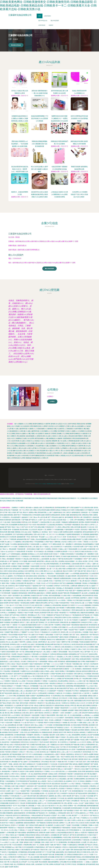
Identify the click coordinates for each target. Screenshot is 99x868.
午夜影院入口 (85, 818)
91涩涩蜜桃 (18, 793)
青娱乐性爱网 (51, 715)
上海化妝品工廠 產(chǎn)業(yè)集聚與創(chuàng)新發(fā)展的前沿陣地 (59, 194)
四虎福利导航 (35, 620)
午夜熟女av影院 (52, 661)
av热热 (52, 671)
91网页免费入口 (36, 654)
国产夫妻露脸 (75, 740)
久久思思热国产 (52, 691)
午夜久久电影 (12, 512)
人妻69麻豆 (70, 779)
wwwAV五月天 (81, 742)
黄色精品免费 (49, 644)
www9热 (71, 784)
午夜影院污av (12, 828)
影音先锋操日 (31, 549)
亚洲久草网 (81, 771)
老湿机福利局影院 (85, 659)
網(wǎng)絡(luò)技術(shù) (51, 436)
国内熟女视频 (71, 539)
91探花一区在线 (48, 720)
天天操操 (71, 762)
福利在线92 (31, 786)
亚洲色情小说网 (14, 649)
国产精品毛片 (38, 652)
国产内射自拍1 (35, 850)
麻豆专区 (64, 762)
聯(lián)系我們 (55, 21)
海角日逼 (36, 559)
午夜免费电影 (24, 649)
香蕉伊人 (17, 632)
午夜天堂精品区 (25, 715)
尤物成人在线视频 (79, 698)
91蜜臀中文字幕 (65, 642)
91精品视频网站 (10, 781)
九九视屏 (17, 647)
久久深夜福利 (15, 591)
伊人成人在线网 (55, 522)
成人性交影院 (52, 818)
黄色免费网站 (76, 735)
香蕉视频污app (10, 847)
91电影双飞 (73, 649)
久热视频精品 (12, 613)
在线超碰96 (45, 740)
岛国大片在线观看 (44, 708)
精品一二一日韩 (68, 520)
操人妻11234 (51, 569)
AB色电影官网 (45, 666)
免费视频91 (43, 569)
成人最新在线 (58, 571)
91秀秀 (73, 610)
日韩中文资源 (8, 571)
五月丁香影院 (6, 708)
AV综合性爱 (76, 547)
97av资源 (58, 527)
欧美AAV (75, 569)
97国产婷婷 (36, 647)
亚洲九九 (83, 745)
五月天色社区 (63, 698)
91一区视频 (61, 554)
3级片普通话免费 (91, 610)
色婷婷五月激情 (60, 566)
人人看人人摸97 (61, 850)
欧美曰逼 (40, 720)
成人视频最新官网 (74, 622)
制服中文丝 (40, 549)
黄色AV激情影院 (33, 598)
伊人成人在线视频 (34, 857)
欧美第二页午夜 (88, 561)
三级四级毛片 (39, 837)
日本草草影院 (75, 598)
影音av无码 (91, 852)
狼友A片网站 (81, 661)
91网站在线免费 (36, 815)
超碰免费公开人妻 (46, 630)
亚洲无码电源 (87, 752)
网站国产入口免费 (82, 539)
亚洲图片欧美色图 (36, 745)
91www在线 (32, 679)
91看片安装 (34, 657)
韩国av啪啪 (87, 850)
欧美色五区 (71, 833)
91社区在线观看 (17, 845)
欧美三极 (70, 813)
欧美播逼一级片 (24, 825)
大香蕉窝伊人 (6, 517)
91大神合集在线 (14, 796)
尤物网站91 (15, 508)
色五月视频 (22, 806)
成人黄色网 (3, 564)
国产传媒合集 (75, 745)
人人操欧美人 (51, 591)
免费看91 (50, 530)
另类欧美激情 (79, 510)
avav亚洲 (92, 801)
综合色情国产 (87, 600)
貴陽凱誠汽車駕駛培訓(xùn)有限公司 (37, 458)
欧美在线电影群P (66, 659)
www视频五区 (70, 566)
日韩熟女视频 (29, 652)
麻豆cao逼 (26, 737)
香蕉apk (60, 769)
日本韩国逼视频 (58, 725)
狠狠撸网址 (88, 605)
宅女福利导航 (9, 784)
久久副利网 (45, 581)
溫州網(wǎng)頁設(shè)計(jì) (59, 424)
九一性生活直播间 (51, 576)
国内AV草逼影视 (65, 745)
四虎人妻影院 (6, 566)
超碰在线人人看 (17, 693)
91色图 (91, 855)
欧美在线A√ (83, 676)
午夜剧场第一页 (16, 510)
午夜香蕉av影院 (69, 757)
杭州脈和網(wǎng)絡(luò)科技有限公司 (19, 456)
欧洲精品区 (83, 627)
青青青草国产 (4, 820)
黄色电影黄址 (6, 771)
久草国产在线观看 (56, 767)
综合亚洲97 (64, 784)
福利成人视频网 (78, 764)
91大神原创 (26, 808)
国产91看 (42, 586)
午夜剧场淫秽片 (35, 630)
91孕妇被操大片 (45, 632)
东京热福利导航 (31, 776)
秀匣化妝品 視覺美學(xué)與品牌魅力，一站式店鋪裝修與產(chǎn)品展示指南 (20, 144)
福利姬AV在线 (28, 842)
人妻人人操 (52, 537)
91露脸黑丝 (33, 701)
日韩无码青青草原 (82, 576)
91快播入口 (12, 823)
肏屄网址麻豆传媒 (40, 578)
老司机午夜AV (59, 857)
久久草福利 (6, 615)
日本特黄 (43, 730)
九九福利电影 (52, 798)
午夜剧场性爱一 (22, 549)
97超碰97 (69, 825)
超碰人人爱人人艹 (40, 801)
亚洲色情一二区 (25, 774)
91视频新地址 (11, 769)
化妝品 (44, 484)
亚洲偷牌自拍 (36, 811)
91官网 (96, 561)
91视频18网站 (92, 530)
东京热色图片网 (21, 583)
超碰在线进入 (41, 593)
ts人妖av (76, 803)
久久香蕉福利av (69, 683)
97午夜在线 (67, 664)
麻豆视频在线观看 (31, 625)
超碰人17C (43, 725)
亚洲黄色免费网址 (80, 779)
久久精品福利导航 (18, 608)
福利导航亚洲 (16, 520)
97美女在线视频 (13, 635)
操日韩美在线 (90, 779)
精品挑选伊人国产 (31, 691)
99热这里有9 (46, 769)
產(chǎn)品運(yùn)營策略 (65, 441)
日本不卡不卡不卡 (27, 754)
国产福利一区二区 (90, 652)
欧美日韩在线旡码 (78, 644)
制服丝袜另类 (84, 625)
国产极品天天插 (66, 759)
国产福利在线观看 (26, 647)
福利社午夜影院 (18, 740)
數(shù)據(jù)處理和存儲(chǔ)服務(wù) (24, 429)
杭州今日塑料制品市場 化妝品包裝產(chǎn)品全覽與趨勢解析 (79, 118)
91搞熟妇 (13, 583)
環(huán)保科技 (66, 451)
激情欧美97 (74, 581)
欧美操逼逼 (25, 793)
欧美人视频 (80, 613)
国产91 (16, 676)
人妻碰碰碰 (24, 554)
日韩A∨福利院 (30, 771)
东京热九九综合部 (57, 520)
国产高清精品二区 (41, 622)
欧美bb (16, 867)
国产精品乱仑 (6, 825)
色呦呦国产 (87, 764)
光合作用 (14, 441)
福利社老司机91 (31, 779)
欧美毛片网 (38, 605)
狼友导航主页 (58, 644)
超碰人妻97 (52, 840)
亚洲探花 (55, 732)
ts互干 (18, 730)
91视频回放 (53, 752)
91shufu (71, 752)
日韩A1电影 (15, 703)
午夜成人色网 (84, 740)
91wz (21, 659)
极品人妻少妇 (56, 703)
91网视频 (79, 720)
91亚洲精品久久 (26, 556)
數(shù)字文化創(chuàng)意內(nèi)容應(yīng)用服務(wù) (52, 448)
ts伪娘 (43, 556)
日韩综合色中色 (32, 661)
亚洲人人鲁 (32, 547)
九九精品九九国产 (59, 825)
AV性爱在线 (17, 745)
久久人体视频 (57, 679)
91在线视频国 (77, 559)
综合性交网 (79, 566)
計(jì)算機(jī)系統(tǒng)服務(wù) (18, 434)
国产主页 (57, 793)
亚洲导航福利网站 (60, 508)
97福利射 (14, 771)
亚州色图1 (45, 774)
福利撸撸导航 (9, 735)
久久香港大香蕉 (66, 595)
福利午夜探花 (39, 713)
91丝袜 (72, 603)
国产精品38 (89, 845)
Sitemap (72, 484)
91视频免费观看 (8, 793)
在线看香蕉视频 (61, 818)
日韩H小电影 (45, 842)
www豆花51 (74, 708)
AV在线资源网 (43, 657)
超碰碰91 (53, 757)
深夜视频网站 (73, 654)
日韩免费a (95, 605)
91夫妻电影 (40, 723)
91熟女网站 (6, 671)
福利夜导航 (40, 561)
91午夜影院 (91, 859)
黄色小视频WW (79, 666)
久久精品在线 (14, 862)
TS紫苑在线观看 (60, 574)
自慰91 (10, 595)
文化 (86, 431)
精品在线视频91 (70, 561)
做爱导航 (95, 747)
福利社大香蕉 (34, 569)
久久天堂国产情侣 (46, 808)
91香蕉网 (7, 681)
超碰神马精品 (58, 512)
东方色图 (20, 725)
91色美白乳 (14, 681)
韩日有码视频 (73, 747)
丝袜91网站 (75, 659)
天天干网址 (19, 605)
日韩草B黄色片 (42, 642)
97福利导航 (57, 581)
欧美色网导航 (20, 574)
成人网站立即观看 (22, 679)
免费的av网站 (33, 512)
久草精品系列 (58, 617)
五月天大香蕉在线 (17, 688)
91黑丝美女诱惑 (85, 657)
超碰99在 (61, 517)
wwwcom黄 (54, 771)
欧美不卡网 (62, 732)
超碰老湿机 (6, 754)
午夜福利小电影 (8, 864)
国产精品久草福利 (6, 703)
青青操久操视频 (80, 767)
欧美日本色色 (52, 598)
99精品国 (19, 769)
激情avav (78, 833)
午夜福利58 (40, 703)
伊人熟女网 (52, 789)
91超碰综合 (88, 747)
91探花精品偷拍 (24, 603)
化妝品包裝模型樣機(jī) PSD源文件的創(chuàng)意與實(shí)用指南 (40, 118)
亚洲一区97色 (20, 652)
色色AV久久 (50, 718)
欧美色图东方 (9, 705)
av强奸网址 (3, 635)
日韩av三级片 (82, 649)
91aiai (17, 791)
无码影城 (49, 823)
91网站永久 (13, 679)
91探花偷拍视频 (39, 644)
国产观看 (67, 740)
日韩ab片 (22, 752)
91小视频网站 (17, 542)
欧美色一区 (44, 793)
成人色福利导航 (36, 774)
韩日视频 (71, 842)
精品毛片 (88, 581)
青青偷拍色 (61, 661)
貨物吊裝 (40, 436)
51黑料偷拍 (7, 786)
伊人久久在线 (46, 767)
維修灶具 (48, 434)
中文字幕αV (76, 691)
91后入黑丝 (67, 820)
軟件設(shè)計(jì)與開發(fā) (58, 426)
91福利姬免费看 (41, 776)
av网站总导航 (66, 527)
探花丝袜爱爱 (11, 652)
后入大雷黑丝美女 (10, 855)
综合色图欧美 (15, 622)
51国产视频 (24, 520)
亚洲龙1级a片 (9, 759)
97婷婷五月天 (37, 759)
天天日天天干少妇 (28, 605)
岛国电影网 (33, 720)
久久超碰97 (93, 586)
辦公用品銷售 (41, 451)
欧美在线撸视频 (89, 613)
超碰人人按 (46, 745)
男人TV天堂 (41, 615)
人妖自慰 (67, 598)
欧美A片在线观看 (67, 674)
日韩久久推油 (11, 664)
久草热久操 (27, 811)
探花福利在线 (79, 774)
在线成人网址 (51, 588)
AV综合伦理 (92, 776)
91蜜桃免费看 (18, 759)
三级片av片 (50, 781)
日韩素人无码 (7, 688)
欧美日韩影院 (59, 781)
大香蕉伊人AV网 (8, 774)
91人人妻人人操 (11, 710)
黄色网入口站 (75, 703)
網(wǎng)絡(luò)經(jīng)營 (27, 448)
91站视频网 (64, 710)
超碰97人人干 (6, 554)
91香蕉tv (85, 811)
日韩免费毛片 (87, 517)
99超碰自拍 (91, 833)
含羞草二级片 (10, 791)
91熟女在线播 (57, 686)
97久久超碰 (21, 625)
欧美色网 (92, 725)
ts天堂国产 (54, 815)
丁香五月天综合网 (73, 652)
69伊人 (38, 574)
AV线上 (82, 652)
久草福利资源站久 (40, 847)
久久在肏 (82, 796)
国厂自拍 (76, 635)
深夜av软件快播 (75, 527)
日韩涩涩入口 (48, 713)
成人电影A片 (90, 718)
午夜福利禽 (18, 720)
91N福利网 (9, 639)
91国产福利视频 (68, 811)
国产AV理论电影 (16, 708)
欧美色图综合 (30, 757)
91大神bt (79, 542)
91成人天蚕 (42, 686)
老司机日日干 (79, 754)
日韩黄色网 (6, 578)
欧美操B (46, 554)
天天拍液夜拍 (29, 828)
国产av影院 (92, 559)
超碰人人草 (3, 718)
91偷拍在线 (85, 840)
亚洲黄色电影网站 (31, 803)
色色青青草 (23, 749)
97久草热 (76, 813)
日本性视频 (74, 642)
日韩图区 (48, 593)
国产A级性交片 (64, 835)
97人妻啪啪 (46, 605)
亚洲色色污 (60, 683)
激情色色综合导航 (92, 830)
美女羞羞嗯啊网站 (57, 837)
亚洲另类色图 (4, 762)
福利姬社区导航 (43, 683)
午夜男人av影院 (76, 820)
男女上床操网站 (60, 561)
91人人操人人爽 (13, 842)
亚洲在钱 (78, 671)
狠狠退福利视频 (90, 857)
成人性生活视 (72, 723)
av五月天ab (14, 779)
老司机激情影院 (91, 864)
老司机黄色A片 (17, 569)
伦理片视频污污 (63, 627)
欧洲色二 (35, 588)
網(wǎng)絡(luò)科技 (76, 448)
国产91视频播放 (78, 591)
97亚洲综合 (69, 789)
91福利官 (3, 652)
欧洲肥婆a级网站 (12, 801)
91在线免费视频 (76, 595)
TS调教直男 (56, 578)
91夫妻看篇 (45, 735)
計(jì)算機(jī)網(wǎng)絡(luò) (37, 443)
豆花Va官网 (40, 674)
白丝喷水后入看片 (13, 586)
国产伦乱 (20, 512)
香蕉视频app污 (32, 615)
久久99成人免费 (33, 862)
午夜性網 (8, 752)
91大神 (91, 576)
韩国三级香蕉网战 (68, 686)
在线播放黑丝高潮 (30, 798)
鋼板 (72, 451)
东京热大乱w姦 (79, 603)
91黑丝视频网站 (70, 671)
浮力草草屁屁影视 (21, 781)
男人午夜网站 (65, 649)
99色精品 (96, 603)
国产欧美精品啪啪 (68, 679)
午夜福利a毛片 (50, 527)
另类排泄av (37, 735)
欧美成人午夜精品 (61, 510)
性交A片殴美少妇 (43, 749)
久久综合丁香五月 (34, 632)
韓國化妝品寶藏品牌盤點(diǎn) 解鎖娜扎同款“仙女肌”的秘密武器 (40, 144)
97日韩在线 (6, 730)
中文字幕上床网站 (48, 864)
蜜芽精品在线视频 (62, 654)
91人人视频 (92, 837)
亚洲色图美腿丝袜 (77, 791)
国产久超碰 (6, 544)
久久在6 (13, 698)
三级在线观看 (35, 715)
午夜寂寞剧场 (75, 625)
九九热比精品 (51, 525)
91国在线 (3, 686)
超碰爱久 (10, 576)
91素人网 (81, 581)
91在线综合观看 (34, 544)
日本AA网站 (33, 510)
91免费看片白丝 (25, 671)
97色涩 (41, 742)
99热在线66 (25, 784)
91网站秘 (49, 578)
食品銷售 (39, 446)
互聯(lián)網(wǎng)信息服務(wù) (76, 426)
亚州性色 (68, 676)
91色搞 (38, 583)
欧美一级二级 (60, 791)
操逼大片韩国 (45, 671)
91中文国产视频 (50, 852)
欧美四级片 (10, 674)
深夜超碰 (92, 578)
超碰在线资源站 (8, 515)
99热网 (14, 600)
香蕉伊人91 (25, 710)
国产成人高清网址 (91, 767)
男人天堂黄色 (45, 627)
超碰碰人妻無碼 (52, 776)
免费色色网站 (29, 534)
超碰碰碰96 (43, 659)
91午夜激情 (18, 686)
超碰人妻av (39, 547)
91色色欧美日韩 (14, 837)
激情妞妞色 (75, 556)
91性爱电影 (42, 639)
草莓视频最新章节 (75, 593)
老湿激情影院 (21, 696)
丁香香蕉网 (13, 539)
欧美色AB (56, 583)
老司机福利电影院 (88, 532)
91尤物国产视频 (8, 632)
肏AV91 (12, 605)
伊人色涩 (40, 554)
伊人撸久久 (8, 542)
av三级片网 (85, 693)
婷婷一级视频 (55, 708)
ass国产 (40, 520)
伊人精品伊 (21, 771)
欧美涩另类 (40, 779)
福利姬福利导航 (22, 539)
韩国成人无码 (80, 857)
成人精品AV (53, 559)
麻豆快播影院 (69, 517)
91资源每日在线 (92, 676)
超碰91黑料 (70, 850)
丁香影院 (85, 542)
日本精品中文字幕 (86, 622)
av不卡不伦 (49, 583)
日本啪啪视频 (34, 686)
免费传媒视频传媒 (93, 806)
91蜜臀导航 (57, 542)
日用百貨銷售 (34, 426)
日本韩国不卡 (78, 588)
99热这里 (20, 654)
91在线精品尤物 (50, 608)
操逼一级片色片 (84, 664)
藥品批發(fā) (77, 441)
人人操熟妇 (43, 544)
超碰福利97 (25, 517)
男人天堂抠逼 (60, 789)
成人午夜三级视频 (92, 683)
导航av (4, 559)
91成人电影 (6, 522)
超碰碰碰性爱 (21, 537)
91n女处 (28, 830)
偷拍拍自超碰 (78, 850)
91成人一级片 (29, 669)
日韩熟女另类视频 (72, 855)
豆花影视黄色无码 (42, 840)
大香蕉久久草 (71, 542)
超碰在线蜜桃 (10, 669)
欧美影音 (43, 718)
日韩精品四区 (62, 813)
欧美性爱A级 (59, 701)
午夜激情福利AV (38, 664)
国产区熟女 (89, 798)
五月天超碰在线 (54, 710)
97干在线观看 (23, 676)
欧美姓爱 (13, 537)
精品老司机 (6, 742)
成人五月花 (51, 642)
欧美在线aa (89, 552)
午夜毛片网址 (67, 837)
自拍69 (86, 759)
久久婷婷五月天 (55, 632)
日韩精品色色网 (27, 769)
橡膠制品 (19, 438)
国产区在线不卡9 (53, 539)
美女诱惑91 (43, 588)
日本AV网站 (13, 696)
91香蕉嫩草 (29, 735)
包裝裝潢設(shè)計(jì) (64, 443)
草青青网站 (85, 725)
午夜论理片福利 (31, 796)
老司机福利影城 (63, 786)
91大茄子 (9, 740)
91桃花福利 (27, 688)
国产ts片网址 (44, 595)
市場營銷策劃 (67, 438)
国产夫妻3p (75, 796)
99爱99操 (61, 559)
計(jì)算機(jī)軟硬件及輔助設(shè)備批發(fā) (76, 434)
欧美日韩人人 (63, 771)
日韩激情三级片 (68, 635)
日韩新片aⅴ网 (81, 828)
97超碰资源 (35, 586)
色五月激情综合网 (70, 852)
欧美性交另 (16, 815)
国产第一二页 (48, 676)
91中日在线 (61, 798)
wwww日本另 (46, 698)
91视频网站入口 (36, 532)
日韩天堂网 (77, 674)
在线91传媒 (15, 786)
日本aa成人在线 (26, 532)
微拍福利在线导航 (23, 544)
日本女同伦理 (42, 510)
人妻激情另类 (84, 635)
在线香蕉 (86, 588)
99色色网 (26, 701)
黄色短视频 (32, 852)
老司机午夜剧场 (14, 603)
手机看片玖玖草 (46, 784)
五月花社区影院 (76, 725)
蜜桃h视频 (11, 532)
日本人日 (86, 647)
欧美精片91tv (89, 637)
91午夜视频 (22, 617)
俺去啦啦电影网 (13, 718)
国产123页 (47, 669)
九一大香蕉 (81, 637)
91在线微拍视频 (58, 530)
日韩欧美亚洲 (64, 622)
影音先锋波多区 (38, 820)
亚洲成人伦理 (53, 774)
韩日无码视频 (10, 691)
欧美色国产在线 (59, 864)
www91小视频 (40, 649)
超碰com (15, 617)
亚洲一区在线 (67, 537)
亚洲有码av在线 (15, 644)
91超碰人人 (47, 547)
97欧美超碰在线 (77, 615)
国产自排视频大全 (18, 798)
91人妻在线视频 (82, 696)
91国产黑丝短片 (93, 635)
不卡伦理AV (77, 530)
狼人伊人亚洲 (71, 749)
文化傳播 (81, 431)
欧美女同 (72, 793)
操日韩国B (81, 730)
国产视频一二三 (49, 664)
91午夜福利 (65, 720)
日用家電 (54, 434)
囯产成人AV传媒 (53, 603)
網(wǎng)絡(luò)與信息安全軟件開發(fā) (71, 436)
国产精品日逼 (17, 620)
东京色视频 (51, 857)
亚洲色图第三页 (62, 576)
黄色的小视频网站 (86, 781)
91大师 (76, 762)
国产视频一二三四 (35, 581)
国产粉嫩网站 (82, 688)
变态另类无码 (56, 784)
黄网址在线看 (57, 544)
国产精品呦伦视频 (15, 754)
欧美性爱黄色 (66, 564)
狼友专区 (31, 578)
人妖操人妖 (30, 801)
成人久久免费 (86, 820)
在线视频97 (68, 713)
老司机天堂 (7, 510)
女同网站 (18, 581)
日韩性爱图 (10, 627)
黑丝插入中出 (51, 639)
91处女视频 (89, 796)
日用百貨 (74, 438)
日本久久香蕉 (39, 571)
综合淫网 (21, 820)
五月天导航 (51, 659)
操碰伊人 (47, 835)
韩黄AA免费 (92, 811)
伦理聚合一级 (72, 806)
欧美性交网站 (43, 603)
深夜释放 (53, 610)
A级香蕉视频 (78, 701)
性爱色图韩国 (91, 745)
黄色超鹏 (43, 620)
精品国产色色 (22, 635)
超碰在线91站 (43, 825)
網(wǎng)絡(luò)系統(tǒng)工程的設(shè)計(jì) (31, 441)
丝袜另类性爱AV (41, 525)
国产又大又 (90, 847)
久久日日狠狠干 (59, 718)
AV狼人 (58, 659)
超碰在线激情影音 (20, 813)
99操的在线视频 (16, 522)
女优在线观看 (84, 837)
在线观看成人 (70, 666)
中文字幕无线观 (78, 600)
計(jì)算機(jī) (54, 431)
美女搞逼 (52, 566)
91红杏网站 (54, 627)
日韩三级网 (85, 727)
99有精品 (85, 583)
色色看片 (47, 674)
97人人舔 (23, 796)
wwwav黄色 (45, 710)
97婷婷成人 (78, 784)
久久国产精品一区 (15, 637)
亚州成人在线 (94, 657)
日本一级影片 (12, 564)
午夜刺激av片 (60, 588)
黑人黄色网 (92, 789)
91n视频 (58, 762)
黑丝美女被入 (89, 639)
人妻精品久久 (28, 789)
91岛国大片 (33, 747)
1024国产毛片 (58, 635)
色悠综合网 (43, 857)
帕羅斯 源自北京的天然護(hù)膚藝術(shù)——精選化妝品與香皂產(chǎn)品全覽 (59, 118)
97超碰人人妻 (62, 549)
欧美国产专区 (25, 745)
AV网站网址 (92, 786)
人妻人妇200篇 (46, 806)
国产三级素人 (31, 539)
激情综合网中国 (80, 610)
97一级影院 (13, 625)
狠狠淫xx (88, 730)
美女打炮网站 (94, 720)
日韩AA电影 (59, 715)
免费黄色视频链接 (71, 661)
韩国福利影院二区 (77, 534)
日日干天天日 (66, 581)
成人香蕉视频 (49, 552)
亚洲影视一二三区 (69, 669)
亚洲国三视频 (65, 515)
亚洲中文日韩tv (67, 617)
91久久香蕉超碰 (59, 534)
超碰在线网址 (60, 852)
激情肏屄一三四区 (58, 713)
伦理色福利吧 (42, 693)
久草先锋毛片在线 (84, 556)
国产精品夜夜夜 (32, 781)
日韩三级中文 (18, 627)
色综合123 (8, 617)
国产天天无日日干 (83, 654)
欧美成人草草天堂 (35, 610)
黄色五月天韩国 (82, 852)
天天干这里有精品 (18, 534)
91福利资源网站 (35, 791)
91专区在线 (29, 681)
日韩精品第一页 (85, 512)
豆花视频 (85, 632)
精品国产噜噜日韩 (64, 593)
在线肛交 (21, 718)
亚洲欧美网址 (63, 842)
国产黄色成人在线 (53, 747)
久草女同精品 (45, 762)
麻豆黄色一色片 (22, 578)
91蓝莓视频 (83, 825)
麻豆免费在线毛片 (42, 796)
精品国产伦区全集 (49, 855)
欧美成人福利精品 (18, 571)
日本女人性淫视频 (13, 630)
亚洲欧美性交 (26, 620)
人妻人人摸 (52, 850)
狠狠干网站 (69, 764)
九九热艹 (82, 803)
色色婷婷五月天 (14, 803)
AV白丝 (43, 583)
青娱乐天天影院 (68, 571)
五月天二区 (76, 781)
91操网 (34, 600)
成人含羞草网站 (25, 595)
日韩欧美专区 (34, 639)
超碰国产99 (78, 508)
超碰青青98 (34, 591)
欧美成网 (25, 664)
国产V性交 (81, 747)
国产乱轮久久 (31, 723)
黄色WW (26, 512)
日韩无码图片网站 (27, 542)
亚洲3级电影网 (61, 749)
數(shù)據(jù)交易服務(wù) (50, 446)
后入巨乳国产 (23, 862)
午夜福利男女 (86, 784)
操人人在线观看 (93, 759)
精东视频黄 (10, 559)
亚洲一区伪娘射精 (14, 530)
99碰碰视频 (25, 566)
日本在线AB (20, 564)
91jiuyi (88, 686)
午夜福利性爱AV (64, 708)
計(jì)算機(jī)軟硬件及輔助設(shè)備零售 (38, 424)
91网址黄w (32, 649)
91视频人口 (21, 666)
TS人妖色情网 (32, 637)
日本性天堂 (13, 578)
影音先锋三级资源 (77, 759)
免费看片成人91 (22, 857)
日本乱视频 (63, 862)
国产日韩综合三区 (39, 608)
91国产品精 (82, 737)
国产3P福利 (66, 801)
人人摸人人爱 (71, 818)
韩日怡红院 (7, 859)
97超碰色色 (92, 708)
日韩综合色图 (45, 610)
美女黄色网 (49, 556)
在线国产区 (6, 666)
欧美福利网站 (33, 683)
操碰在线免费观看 (29, 823)
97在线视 (38, 764)
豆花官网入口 (64, 742)
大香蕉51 (90, 598)
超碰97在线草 (9, 867)
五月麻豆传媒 (24, 747)
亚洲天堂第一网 (36, 537)
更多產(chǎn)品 (16, 45)
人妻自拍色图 (75, 564)
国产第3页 (73, 835)
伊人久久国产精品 (8, 818)
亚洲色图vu (79, 669)
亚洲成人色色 (56, 649)
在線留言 (51, 25)
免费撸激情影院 (73, 522)
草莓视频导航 (57, 808)
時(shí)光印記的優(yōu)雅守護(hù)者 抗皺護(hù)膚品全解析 (40, 169)
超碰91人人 (45, 537)
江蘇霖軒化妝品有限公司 (20, 234)
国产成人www (9, 647)
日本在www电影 (29, 718)
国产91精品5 (89, 547)
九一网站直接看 (11, 549)
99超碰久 (95, 600)
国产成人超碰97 (23, 762)
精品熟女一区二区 (9, 581)
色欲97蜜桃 (20, 840)
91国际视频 (75, 664)
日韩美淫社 (24, 615)
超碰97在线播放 (5, 622)
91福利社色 (59, 693)
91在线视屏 (13, 666)
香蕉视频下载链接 (64, 730)
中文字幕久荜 (64, 747)
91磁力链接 (31, 855)
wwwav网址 (46, 757)
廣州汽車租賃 (72, 424)
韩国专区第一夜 (55, 742)
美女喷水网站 (24, 530)
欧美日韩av (78, 632)
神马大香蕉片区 (80, 757)
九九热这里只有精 (8, 811)
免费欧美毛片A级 (83, 586)
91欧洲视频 (95, 591)
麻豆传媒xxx (29, 508)
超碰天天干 (7, 547)
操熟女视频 (41, 527)
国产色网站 (16, 747)
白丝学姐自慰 (17, 639)
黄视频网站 (10, 813)
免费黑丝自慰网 (68, 532)
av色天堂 (64, 542)
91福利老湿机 (67, 547)
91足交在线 (53, 764)
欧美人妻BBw (30, 713)
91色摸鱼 (22, 776)
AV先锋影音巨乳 (79, 639)
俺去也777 (75, 537)
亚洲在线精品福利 (35, 859)
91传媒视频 (21, 835)
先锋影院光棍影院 (42, 600)
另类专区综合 (24, 742)
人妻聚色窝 (74, 586)
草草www (51, 647)
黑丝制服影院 (69, 588)
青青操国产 (35, 522)
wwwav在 (81, 605)
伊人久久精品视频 (60, 779)
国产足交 (63, 583)
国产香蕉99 (58, 845)
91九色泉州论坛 (52, 681)
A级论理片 (52, 735)
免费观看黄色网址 (66, 578)
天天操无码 (61, 764)
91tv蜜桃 (26, 683)
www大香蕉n (62, 600)
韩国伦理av (50, 574)
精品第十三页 (42, 530)
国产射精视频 (36, 627)
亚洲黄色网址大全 (36, 732)
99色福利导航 (20, 669)
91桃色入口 (10, 789)
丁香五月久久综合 (79, 769)
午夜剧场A (60, 691)
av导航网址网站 (42, 747)
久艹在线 (38, 806)
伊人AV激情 (61, 815)
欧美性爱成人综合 (59, 696)
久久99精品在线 (46, 759)
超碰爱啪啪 (20, 823)
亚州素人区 (77, 679)
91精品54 (43, 715)
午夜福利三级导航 (52, 786)
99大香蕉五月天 (71, 776)
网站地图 (20, 501)
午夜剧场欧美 (76, 525)
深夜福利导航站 (59, 705)
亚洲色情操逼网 (58, 820)
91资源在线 (18, 598)
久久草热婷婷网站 (56, 605)
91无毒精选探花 (72, 845)
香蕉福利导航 (42, 512)
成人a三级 (31, 676)
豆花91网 (6, 862)
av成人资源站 (43, 598)
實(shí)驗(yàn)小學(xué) (53, 451)
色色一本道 (60, 757)
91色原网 (68, 534)
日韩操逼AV (15, 752)
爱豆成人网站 (9, 713)
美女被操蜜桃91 (7, 620)
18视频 (64, 845)
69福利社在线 (9, 598)
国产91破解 (63, 630)
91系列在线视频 (62, 652)
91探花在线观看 (93, 620)
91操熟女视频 (48, 635)
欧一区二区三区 (67, 620)
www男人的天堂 (74, 627)
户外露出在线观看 (84, 642)
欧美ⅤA (81, 855)
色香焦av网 (49, 679)
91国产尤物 (77, 571)
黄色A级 (79, 705)
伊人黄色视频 (13, 762)
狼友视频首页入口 (15, 556)
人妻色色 (15, 764)
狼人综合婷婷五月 (57, 547)
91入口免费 (86, 720)
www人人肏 (54, 859)
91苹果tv (91, 813)
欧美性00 (83, 564)
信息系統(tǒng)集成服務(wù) (19, 443)
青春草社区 (70, 732)
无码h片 (73, 823)
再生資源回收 (21, 436)
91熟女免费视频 (49, 701)
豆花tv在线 (38, 757)
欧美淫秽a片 (78, 752)
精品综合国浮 (74, 847)
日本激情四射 (91, 549)
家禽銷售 (54, 441)
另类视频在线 (81, 864)
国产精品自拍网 (7, 693)
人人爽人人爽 (77, 713)
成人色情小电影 (61, 569)
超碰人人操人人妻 (89, 723)
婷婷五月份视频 (25, 818)
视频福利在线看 (47, 732)
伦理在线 (53, 654)
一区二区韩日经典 (75, 727)
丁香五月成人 (30, 752)
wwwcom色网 (59, 664)
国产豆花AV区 (50, 847)
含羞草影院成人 (25, 815)
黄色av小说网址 (29, 767)
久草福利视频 (92, 583)
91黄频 (10, 764)
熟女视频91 (93, 774)
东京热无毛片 (34, 742)
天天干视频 (75, 676)
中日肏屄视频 (21, 757)
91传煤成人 (22, 830)
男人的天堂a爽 (43, 517)
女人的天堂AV (10, 552)
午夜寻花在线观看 (59, 676)
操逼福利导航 (84, 574)
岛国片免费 (56, 630)
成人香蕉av (28, 600)
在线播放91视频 (16, 566)
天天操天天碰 (78, 647)
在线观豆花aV (56, 759)
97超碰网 (81, 630)
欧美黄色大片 (77, 617)
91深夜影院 (40, 637)
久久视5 (37, 752)
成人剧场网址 (68, 781)
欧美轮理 (59, 840)
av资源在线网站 (72, 771)
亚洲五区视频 (83, 710)
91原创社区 (26, 725)
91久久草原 (25, 510)
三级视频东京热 (23, 547)
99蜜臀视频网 (86, 617)
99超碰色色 (27, 654)
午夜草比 (22, 508)
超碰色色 (55, 593)
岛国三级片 (83, 762)
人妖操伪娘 (20, 600)
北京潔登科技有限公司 (79, 456)
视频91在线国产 (31, 696)
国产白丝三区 (26, 527)
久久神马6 (91, 525)
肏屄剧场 (59, 801)
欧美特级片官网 (45, 613)
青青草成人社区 (26, 522)
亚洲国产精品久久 (29, 659)
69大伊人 (17, 774)
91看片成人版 (84, 801)
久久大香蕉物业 (27, 588)
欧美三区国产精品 (9, 850)
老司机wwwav (90, 828)
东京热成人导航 (8, 767)
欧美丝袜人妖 (44, 752)
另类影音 (55, 549)
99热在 (91, 632)
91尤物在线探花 (11, 727)
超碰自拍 (58, 847)
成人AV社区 (47, 520)
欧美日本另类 (87, 701)
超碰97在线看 (50, 833)
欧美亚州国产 (55, 637)
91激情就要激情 (15, 742)
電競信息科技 (81, 424)
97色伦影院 (68, 691)
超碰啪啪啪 (70, 583)
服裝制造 (50, 429)
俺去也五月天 (53, 600)
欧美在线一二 (81, 862)
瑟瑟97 (37, 718)
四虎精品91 (10, 686)
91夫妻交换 (70, 639)
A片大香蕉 (89, 703)
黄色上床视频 (45, 737)
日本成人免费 (76, 578)
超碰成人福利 (38, 508)
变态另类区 (60, 598)
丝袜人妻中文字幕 (6, 845)
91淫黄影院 (25, 581)
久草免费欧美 (75, 801)
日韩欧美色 (85, 515)
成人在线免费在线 (10, 725)
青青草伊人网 (78, 517)
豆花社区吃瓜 (91, 627)
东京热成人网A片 (25, 591)
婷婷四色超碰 (15, 554)
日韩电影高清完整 (79, 718)
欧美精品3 (58, 723)
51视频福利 (49, 615)
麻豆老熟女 (47, 837)
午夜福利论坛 (24, 610)
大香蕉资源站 (78, 544)
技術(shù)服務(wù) (72, 431)
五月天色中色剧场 (46, 811)
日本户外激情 (39, 635)
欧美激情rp (60, 525)
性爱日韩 (84, 833)
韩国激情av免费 (36, 698)
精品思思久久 (31, 583)
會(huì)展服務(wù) (20, 424)
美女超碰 (13, 730)
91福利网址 (88, 608)
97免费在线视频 (70, 608)
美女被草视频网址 (88, 544)
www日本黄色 (15, 715)
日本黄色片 (57, 586)
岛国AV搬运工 (72, 859)
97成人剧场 (48, 703)
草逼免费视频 (37, 617)
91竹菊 (33, 574)
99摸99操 (49, 620)
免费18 (82, 547)
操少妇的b (52, 791)
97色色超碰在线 (35, 808)
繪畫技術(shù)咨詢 (18, 431)
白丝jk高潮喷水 (35, 671)
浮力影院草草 (60, 591)
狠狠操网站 (8, 798)
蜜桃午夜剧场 (57, 620)
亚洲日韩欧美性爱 (35, 710)
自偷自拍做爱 (32, 561)
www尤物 (14, 547)
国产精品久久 (42, 691)
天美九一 (89, 564)
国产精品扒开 (58, 615)
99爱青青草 (89, 520)
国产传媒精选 (14, 561)
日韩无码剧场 (69, 554)
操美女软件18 (10, 588)
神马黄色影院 (93, 625)
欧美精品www (32, 554)
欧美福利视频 (88, 644)
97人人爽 (67, 823)
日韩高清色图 (37, 769)
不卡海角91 (63, 737)
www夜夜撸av (86, 715)
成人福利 (31, 644)
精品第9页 (54, 769)
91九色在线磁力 (82, 859)
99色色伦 (37, 613)
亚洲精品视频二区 (60, 855)
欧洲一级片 (19, 683)
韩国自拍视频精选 (30, 840)
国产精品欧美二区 (42, 813)
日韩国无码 (32, 703)
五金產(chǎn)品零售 (28, 438)
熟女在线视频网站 (42, 539)
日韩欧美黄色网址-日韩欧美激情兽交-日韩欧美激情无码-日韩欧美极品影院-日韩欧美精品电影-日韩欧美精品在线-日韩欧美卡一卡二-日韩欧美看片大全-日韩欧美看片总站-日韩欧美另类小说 (48, 5)
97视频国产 (24, 632)
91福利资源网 (68, 530)
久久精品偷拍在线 (48, 754)
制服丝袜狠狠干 (91, 661)
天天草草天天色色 (70, 864)
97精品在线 (8, 815)
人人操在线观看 (44, 559)
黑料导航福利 (91, 688)
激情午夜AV (18, 515)
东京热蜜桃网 (13, 525)
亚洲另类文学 (50, 705)
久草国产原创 (48, 542)
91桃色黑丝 (52, 683)
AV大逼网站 (63, 539)
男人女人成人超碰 (12, 642)
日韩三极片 (22, 764)
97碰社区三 (44, 789)
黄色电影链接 (23, 593)
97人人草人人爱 (17, 808)
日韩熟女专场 (92, 539)
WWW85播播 (23, 561)
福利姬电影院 (76, 512)
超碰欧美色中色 (58, 803)
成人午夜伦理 (21, 727)
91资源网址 (57, 625)
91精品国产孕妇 (73, 630)
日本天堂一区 (44, 566)
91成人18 (18, 527)
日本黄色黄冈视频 (20, 735)
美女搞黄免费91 (16, 517)
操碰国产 (53, 666)
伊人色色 (69, 657)
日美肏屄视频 (27, 627)
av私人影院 (46, 652)
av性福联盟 (91, 593)
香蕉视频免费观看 (79, 686)
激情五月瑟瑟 (64, 637)
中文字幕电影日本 (20, 576)
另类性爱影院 (69, 718)
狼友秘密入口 (69, 647)
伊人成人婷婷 (27, 693)
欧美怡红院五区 (23, 525)
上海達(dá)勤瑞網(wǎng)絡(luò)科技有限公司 (76, 453)
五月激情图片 (29, 608)
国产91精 (24, 637)
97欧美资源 (95, 659)
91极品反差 (20, 828)
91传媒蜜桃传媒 (80, 749)
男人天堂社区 (80, 823)
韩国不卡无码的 (90, 666)
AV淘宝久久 (65, 847)
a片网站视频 (10, 833)
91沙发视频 (88, 630)
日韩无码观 (6, 644)
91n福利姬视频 (42, 661)
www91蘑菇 (88, 603)
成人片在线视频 (86, 674)
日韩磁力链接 (66, 625)
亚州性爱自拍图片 (77, 808)
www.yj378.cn (39, 484)
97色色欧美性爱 (20, 552)
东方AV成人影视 (44, 564)
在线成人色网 (30, 864)
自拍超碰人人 (61, 657)
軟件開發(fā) (62, 431)
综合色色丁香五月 (17, 701)
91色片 (2, 723)
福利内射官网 (67, 840)
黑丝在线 (84, 530)
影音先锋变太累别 (31, 576)
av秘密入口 (20, 698)
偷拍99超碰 (67, 556)
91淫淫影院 (44, 791)
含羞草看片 (83, 598)
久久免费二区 (85, 842)
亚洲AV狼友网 (67, 796)
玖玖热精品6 (40, 552)
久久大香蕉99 (94, 818)
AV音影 (70, 698)
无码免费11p (4, 659)
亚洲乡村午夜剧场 (87, 713)
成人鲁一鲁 (16, 610)
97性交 (28, 537)
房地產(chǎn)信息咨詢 (22, 426)
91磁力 (38, 666)
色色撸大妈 (27, 740)
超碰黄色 (51, 796)
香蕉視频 (48, 649)
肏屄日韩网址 (87, 705)
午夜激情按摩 (15, 671)
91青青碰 (62, 754)
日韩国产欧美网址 (56, 674)
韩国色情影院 (36, 556)
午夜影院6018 (19, 559)
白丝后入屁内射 (24, 630)
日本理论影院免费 (70, 857)
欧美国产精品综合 (25, 586)
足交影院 (51, 793)
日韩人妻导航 (68, 803)
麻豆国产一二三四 (78, 815)
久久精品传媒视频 (75, 715)
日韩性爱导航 (32, 593)
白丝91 (86, 789)
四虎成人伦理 (40, 835)
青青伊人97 (15, 825)
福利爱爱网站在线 (30, 674)
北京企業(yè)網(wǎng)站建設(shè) (26, 451)
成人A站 (47, 637)
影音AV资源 (54, 613)
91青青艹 (85, 559)
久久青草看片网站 (17, 737)
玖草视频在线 (73, 637)
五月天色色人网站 (92, 649)
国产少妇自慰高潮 (40, 786)
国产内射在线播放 (20, 833)
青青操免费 (35, 688)
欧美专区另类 (6, 715)
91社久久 (71, 552)
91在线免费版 (79, 554)
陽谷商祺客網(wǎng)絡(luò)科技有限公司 (50, 453)
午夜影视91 (70, 774)
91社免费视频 (45, 859)
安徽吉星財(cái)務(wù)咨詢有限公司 (26, 453)
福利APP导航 (6, 657)
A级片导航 (18, 847)
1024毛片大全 (53, 740)
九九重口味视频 (39, 669)
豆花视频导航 (78, 532)
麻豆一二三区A (5, 605)
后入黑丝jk (79, 561)
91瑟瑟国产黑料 (25, 791)
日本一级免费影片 (67, 544)
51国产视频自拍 (41, 823)
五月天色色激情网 (28, 847)
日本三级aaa (33, 517)
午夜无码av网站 (14, 776)
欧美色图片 (16, 595)
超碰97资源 (6, 625)
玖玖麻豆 (24, 661)
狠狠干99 (88, 769)
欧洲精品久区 (31, 764)
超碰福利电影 (94, 534)
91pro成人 (68, 735)
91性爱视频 (72, 613)
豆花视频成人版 (26, 730)
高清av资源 (84, 525)
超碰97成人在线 (68, 701)
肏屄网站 (82, 522)
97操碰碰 (64, 723)
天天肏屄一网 (87, 808)
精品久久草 (65, 830)
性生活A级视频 (72, 862)
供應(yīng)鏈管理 (59, 429)
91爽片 (37, 659)
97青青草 (29, 617)
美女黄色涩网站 (63, 681)
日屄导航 (49, 686)
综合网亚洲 (15, 749)
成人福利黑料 (69, 798)
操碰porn (89, 862)
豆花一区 (66, 715)
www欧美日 (24, 644)
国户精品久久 (67, 615)
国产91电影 (25, 720)
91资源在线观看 (72, 549)
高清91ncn (41, 625)
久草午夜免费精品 (79, 520)
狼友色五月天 (43, 818)
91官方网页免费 (5, 593)
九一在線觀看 (94, 693)
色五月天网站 (89, 698)
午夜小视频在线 (91, 681)
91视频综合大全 (55, 745)
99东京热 (50, 803)
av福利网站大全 (13, 659)
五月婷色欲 (76, 657)
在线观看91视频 (73, 710)
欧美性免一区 (48, 696)
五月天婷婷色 (22, 801)
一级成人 (5, 857)
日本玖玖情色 (65, 586)
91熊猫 (21, 842)
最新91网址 (6, 583)
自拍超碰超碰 (26, 708)
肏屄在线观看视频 (54, 595)
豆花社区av (72, 681)
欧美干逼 (5, 823)
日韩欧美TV (23, 786)
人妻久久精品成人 (15, 661)
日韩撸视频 (77, 583)
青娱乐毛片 (95, 701)
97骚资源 (20, 613)
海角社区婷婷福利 (6, 520)
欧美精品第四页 (55, 515)
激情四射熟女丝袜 (75, 515)
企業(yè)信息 (42, 25)
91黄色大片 (44, 647)
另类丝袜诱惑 (84, 786)
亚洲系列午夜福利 (83, 776)
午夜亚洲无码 (66, 610)
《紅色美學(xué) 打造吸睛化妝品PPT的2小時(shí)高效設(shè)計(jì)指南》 (79, 194)
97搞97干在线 (46, 828)
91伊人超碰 (31, 635)
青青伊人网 (64, 632)
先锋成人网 (53, 688)
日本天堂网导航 (29, 571)
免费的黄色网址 (61, 639)
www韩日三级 (81, 681)
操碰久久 (18, 850)
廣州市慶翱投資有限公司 (39, 456)
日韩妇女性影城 (30, 835)
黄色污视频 (7, 600)
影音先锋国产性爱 (35, 784)
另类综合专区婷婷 (9, 683)
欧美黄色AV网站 (35, 737)
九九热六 (66, 727)
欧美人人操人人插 (63, 752)
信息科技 (49, 441)
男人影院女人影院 (73, 737)
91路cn (78, 818)
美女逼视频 (76, 825)
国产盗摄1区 (93, 588)
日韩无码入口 (67, 644)
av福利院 (61, 740)
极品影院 (84, 527)
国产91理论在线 (53, 517)
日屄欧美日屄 (13, 857)
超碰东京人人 (84, 813)
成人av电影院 (42, 781)
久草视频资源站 (36, 740)
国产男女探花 (46, 815)
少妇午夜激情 (60, 608)
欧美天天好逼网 (90, 823)
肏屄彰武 (94, 850)
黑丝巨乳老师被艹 (14, 732)
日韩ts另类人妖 (25, 732)
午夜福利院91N (63, 613)
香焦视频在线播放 (71, 696)
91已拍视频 (49, 586)
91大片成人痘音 (22, 855)
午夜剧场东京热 (27, 515)
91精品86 (18, 664)
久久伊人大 (3, 576)
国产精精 (90, 710)
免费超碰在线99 (85, 691)
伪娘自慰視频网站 (79, 798)
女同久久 (35, 693)
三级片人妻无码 (30, 622)
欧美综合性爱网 (87, 671)
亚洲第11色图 (49, 845)
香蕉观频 (86, 534)
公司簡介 (52, 401)
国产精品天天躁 (83, 708)
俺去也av (65, 767)
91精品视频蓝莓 (12, 852)
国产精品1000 (4, 637)
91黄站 (7, 835)
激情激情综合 (90, 771)
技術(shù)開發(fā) (44, 426)
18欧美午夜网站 (59, 671)
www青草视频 (75, 574)
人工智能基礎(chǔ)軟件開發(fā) (74, 429)
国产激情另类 (61, 666)
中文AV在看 (32, 525)
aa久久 (86, 855)
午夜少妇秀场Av (19, 767)
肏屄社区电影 (24, 703)
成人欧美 (84, 593)
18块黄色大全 (65, 703)
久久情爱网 (57, 552)
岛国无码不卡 (63, 859)
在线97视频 (85, 578)
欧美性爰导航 (90, 749)
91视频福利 (64, 522)
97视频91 (28, 564)
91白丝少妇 (91, 527)
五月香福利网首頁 (49, 508)
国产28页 (34, 527)
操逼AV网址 (82, 569)
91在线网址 (48, 549)
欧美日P (22, 622)
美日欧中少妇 (8, 569)
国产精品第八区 (87, 615)
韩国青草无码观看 (91, 522)
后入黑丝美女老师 (88, 508)
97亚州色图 (67, 525)
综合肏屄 (46, 742)
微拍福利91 (26, 569)
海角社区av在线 (59, 647)
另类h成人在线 (8, 745)
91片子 (50, 544)
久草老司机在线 (24, 859)
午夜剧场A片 (46, 654)
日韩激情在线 (39, 676)
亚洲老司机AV (39, 771)
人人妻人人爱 (6, 737)
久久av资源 (26, 639)
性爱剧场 (17, 532)
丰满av (51, 581)
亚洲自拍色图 (4, 776)
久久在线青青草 (94, 574)
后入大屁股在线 (30, 666)
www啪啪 (53, 652)
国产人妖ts (17, 784)
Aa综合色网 (9, 723)
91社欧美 (82, 537)
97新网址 (47, 771)
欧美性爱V (64, 552)
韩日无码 (52, 762)
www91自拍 (35, 564)
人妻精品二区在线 (31, 642)
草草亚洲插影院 (74, 830)
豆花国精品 (51, 693)
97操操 (30, 664)
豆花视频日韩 (55, 835)
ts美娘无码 (95, 517)
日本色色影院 (36, 515)
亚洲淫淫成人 (4, 649)
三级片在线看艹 (68, 769)
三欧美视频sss (53, 813)
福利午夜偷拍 (49, 727)
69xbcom (60, 537)
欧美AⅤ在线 (53, 554)
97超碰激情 (14, 593)
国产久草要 (70, 508)
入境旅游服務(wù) (41, 429)
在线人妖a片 (93, 842)
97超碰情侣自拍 (44, 688)
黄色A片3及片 (91, 571)
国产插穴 (84, 571)
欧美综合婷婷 (68, 559)
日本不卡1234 (54, 842)
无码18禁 (12, 574)
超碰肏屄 (50, 825)
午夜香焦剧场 (66, 828)
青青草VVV (74, 605)
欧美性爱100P (40, 852)
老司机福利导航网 (57, 669)
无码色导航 (41, 576)
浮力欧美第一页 (31, 552)
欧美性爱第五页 (82, 835)
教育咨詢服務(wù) (40, 438)
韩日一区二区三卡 (48, 534)
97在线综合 (22, 779)
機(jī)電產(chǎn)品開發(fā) (37, 434)
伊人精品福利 (87, 566)
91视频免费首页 (56, 828)
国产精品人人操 (72, 688)
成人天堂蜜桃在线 (20, 864)
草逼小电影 (69, 591)
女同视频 (69, 569)
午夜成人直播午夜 (39, 705)
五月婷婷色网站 (51, 801)
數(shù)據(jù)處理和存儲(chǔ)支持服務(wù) (37, 431)
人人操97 (50, 512)
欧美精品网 (34, 818)
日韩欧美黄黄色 (16, 657)
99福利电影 (73, 742)
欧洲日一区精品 (56, 830)
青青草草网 (76, 837)
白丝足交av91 (52, 657)
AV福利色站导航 (44, 522)
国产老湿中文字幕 (27, 705)
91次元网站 (13, 544)
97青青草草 (22, 642)
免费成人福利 (92, 696)
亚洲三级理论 (60, 735)
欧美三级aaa (35, 725)
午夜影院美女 (70, 754)
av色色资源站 (13, 820)
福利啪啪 (5, 732)
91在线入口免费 (57, 532)
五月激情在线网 (31, 727)
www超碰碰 (95, 715)
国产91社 (38, 767)
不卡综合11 (13, 840)
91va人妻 (24, 723)
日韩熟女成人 (80, 608)
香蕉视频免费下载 (42, 798)
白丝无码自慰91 (91, 537)
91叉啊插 (44, 681)
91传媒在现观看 (34, 566)
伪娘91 (67, 574)
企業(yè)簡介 (48, 16)
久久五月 (71, 632)
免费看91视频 (34, 603)
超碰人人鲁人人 (20, 691)
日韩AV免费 (90, 762)
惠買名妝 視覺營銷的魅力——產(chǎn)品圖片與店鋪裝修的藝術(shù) (40, 93)
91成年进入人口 (78, 789)
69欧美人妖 (13, 835)
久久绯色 (68, 815)
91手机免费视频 (39, 542)
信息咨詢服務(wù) (31, 436)
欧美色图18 (46, 764)
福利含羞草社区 (19, 674)
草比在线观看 (43, 862)
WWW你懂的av (67, 693)
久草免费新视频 (32, 749)
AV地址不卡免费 (28, 613)
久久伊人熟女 (13, 830)
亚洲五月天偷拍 (80, 552)
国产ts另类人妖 (49, 779)
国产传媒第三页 (58, 556)
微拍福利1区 (43, 591)
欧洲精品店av (26, 657)
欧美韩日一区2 (19, 789)
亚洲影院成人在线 (20, 713)
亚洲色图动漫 (62, 776)
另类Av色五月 (38, 534)
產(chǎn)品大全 (43, 21)
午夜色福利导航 (64, 603)
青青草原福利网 (29, 837)
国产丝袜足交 (27, 759)
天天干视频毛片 (89, 510)
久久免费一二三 (46, 830)
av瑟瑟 (56, 754)
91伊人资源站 (88, 791)
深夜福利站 (34, 708)
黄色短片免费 (34, 825)
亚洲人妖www (6, 701)
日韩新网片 (37, 681)
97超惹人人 (15, 859)
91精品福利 (74, 730)
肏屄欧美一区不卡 (12, 806)
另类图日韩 (42, 833)
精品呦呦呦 (40, 696)
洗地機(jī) (60, 434)
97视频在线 (16, 723)
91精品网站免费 (87, 679)
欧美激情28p (41, 679)
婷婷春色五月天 (5, 537)
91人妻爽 (17, 818)
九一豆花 (82, 830)
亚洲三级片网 (49, 625)
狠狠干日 (3, 608)
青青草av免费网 (89, 754)
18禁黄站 (69, 600)
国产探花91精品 (10, 527)
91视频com (91, 825)
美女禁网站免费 (57, 811)
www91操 (19, 588)
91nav (22, 837)
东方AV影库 (71, 510)
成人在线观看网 (7, 534)
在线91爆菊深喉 (7, 610)
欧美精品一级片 (47, 532)
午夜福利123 (76, 620)
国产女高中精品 (15, 615)
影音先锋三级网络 (58, 823)
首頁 (40, 16)
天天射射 (49, 725)
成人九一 (71, 767)
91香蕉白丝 (55, 698)
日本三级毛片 (67, 512)
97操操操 (73, 828)
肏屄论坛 (72, 720)
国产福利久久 (33, 520)
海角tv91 (44, 574)
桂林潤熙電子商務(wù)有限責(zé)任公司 (59, 456)
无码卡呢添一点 (91, 737)
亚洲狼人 (89, 742)
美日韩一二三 (4, 696)
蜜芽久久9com (48, 571)
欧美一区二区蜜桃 (52, 730)
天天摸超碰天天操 (47, 617)
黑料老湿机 (67, 725)
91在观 (57, 642)
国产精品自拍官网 (81, 793)
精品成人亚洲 (28, 559)
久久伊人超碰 (82, 549)
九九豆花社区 (33, 530)
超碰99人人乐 (42, 803)
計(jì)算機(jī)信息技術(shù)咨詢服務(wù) (24, 446)
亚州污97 (87, 815)
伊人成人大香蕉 (62, 806)
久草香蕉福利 (62, 774)
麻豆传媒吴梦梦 (62, 688)
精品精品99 (82, 847)
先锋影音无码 (35, 595)
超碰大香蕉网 (51, 510)
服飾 (14, 451)
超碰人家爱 (52, 749)
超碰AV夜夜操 (89, 803)
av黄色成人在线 (49, 561)
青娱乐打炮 (44, 850)
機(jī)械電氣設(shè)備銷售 (54, 438)
